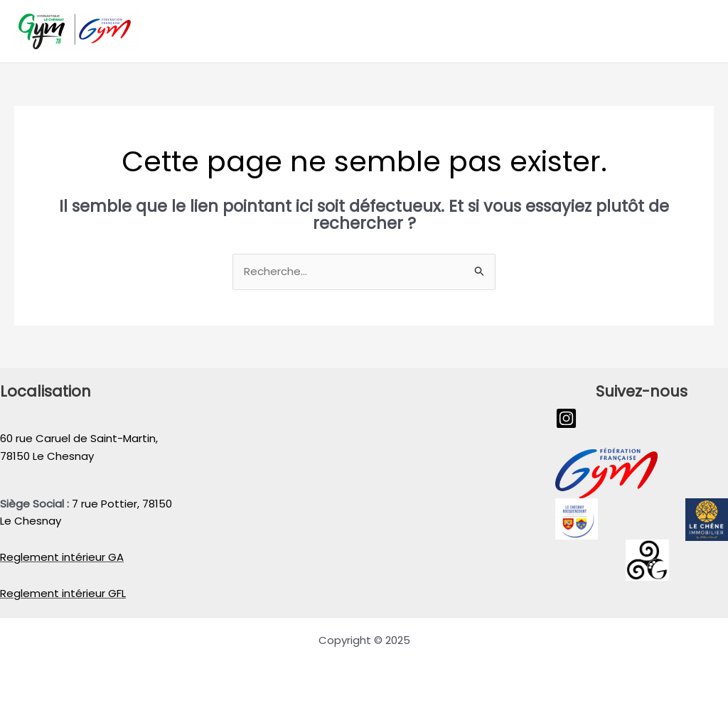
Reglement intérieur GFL (63, 593)
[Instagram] (566, 418)
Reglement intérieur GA (62, 557)
